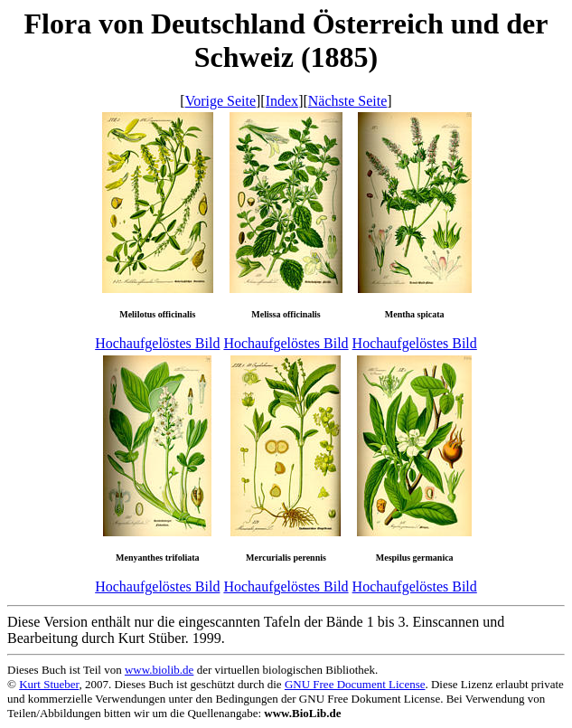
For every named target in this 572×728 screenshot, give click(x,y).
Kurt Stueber (49, 684)
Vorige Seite (220, 101)
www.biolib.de (159, 670)
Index (282, 101)
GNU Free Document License (355, 684)
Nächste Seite (348, 101)
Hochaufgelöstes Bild (157, 343)
